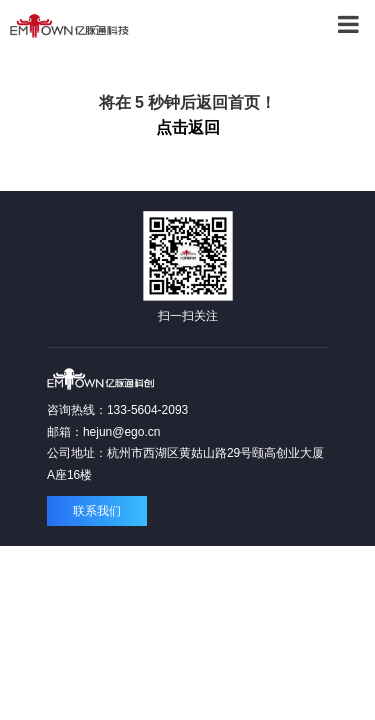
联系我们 (97, 511)
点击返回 (188, 127)
